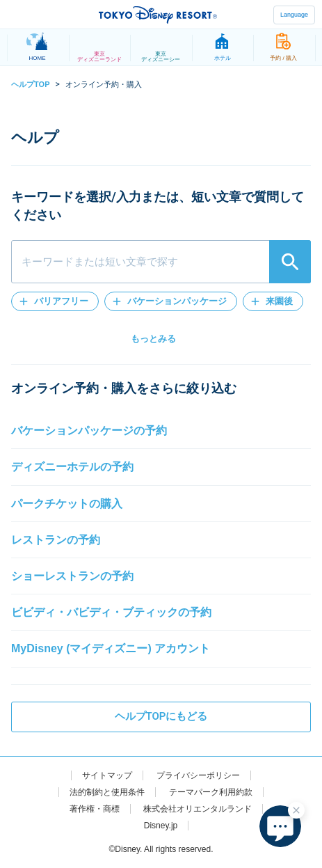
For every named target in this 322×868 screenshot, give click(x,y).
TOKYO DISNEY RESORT (158, 15)
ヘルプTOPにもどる (161, 716)
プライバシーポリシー (198, 775)
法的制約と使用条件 (107, 792)
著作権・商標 (95, 809)
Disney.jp (161, 826)
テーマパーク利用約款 (211, 792)
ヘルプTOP (31, 84)
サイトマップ (107, 775)
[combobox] (161, 262)
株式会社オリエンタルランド (198, 809)
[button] (55, 301)
